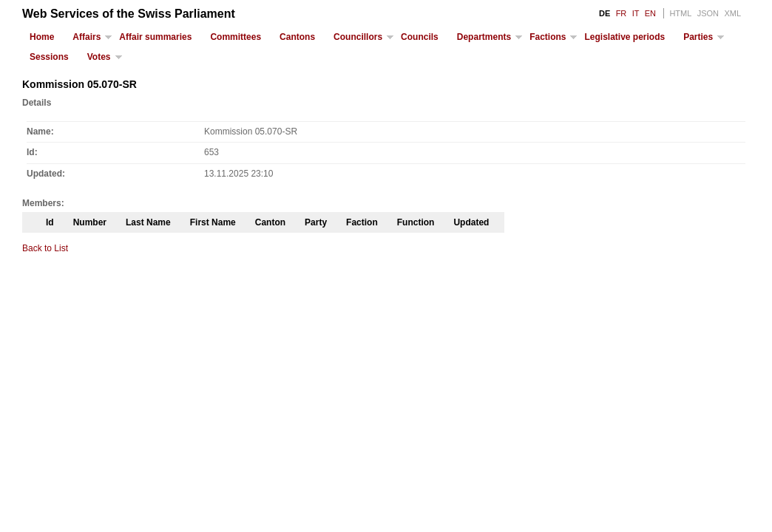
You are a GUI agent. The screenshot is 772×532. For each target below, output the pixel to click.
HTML (680, 13)
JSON (708, 13)
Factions (548, 37)
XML (732, 13)
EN (650, 13)
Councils (420, 37)
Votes (99, 57)
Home (42, 37)
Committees (236, 37)
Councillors (358, 37)
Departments (484, 37)
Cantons (297, 37)
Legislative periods (624, 37)
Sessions (49, 57)
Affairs (87, 37)
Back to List (45, 248)
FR (622, 13)
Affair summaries (155, 37)
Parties (698, 37)
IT (636, 13)
